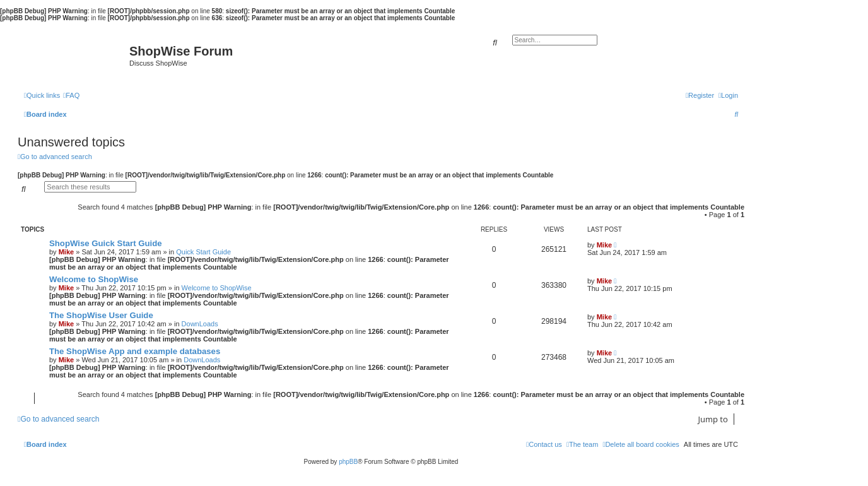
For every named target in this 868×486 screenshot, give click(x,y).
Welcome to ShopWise (94, 279)
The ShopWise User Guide (101, 315)
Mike (66, 252)
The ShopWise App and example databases (135, 351)
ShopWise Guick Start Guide (106, 243)
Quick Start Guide (203, 252)
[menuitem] (71, 95)
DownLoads (200, 324)
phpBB (348, 462)
